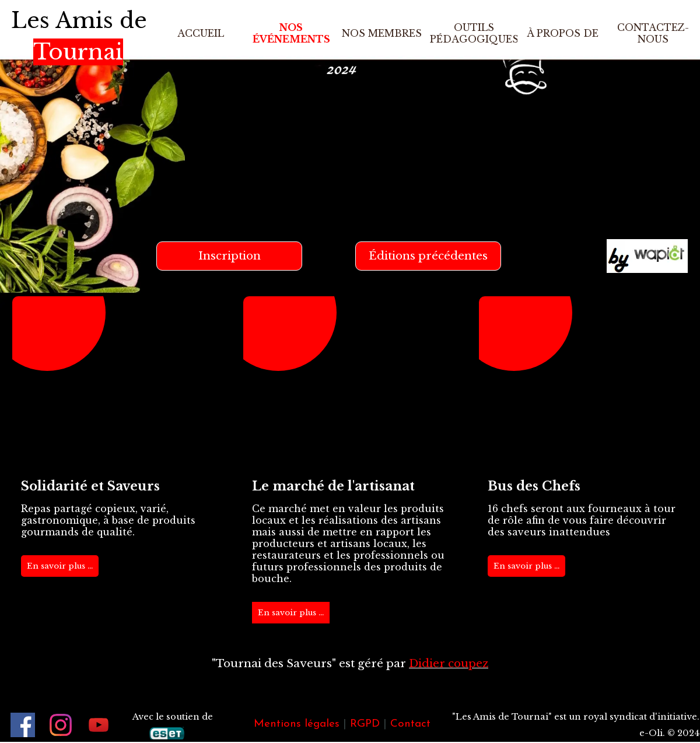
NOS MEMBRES (382, 33)
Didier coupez (449, 663)
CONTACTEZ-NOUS (653, 33)
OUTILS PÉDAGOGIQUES (474, 33)
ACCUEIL (201, 33)
